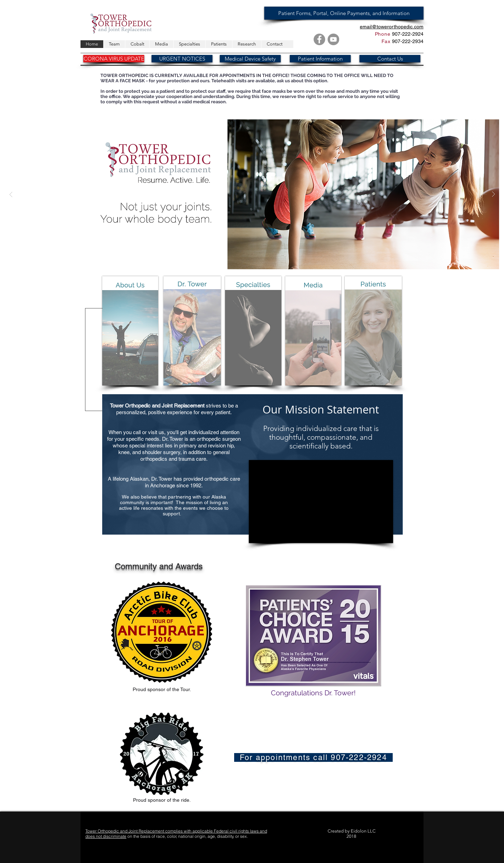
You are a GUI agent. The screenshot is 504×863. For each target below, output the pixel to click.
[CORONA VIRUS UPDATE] (114, 59)
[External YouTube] (321, 502)
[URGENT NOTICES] (182, 59)
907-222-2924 (407, 34)
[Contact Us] (390, 59)
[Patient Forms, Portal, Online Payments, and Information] (344, 13)
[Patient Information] (320, 59)
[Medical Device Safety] (250, 59)
